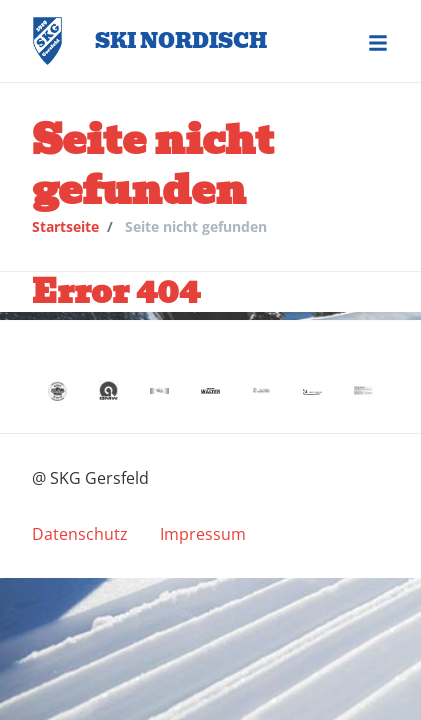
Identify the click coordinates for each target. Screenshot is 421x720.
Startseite (65, 226)
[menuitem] (80, 534)
